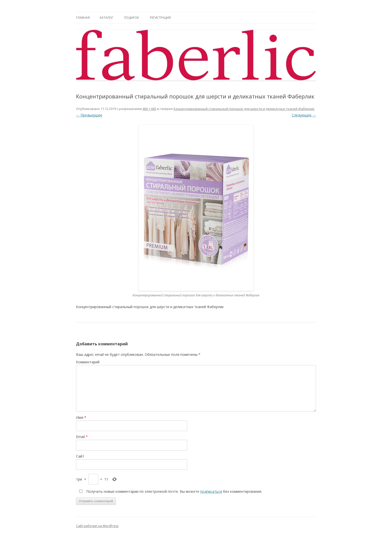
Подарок (132, 18)
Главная (83, 18)
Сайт (80, 456)
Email (82, 437)
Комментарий (88, 362)
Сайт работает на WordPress (97, 526)
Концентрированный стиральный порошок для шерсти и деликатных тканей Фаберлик (244, 109)
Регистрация (160, 18)
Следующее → (304, 115)
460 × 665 (149, 109)
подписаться (211, 491)
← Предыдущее (89, 115)
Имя (81, 417)
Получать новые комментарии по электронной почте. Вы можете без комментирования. (169, 491)
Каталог (106, 18)
